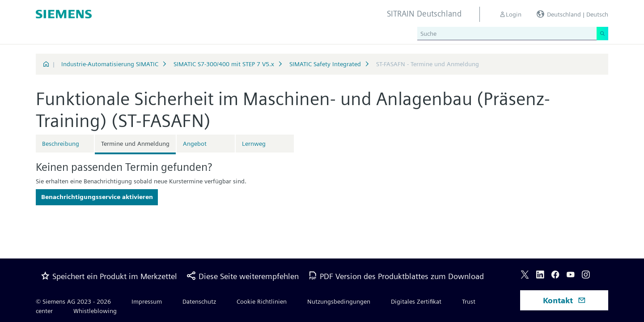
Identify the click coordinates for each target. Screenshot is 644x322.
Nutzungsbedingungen (339, 301)
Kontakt (564, 300)
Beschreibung (61, 144)
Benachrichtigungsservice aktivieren (97, 197)
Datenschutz (199, 301)
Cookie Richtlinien (262, 301)
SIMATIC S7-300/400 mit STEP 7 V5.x (224, 64)
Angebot (195, 144)
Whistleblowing (95, 311)
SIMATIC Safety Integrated (325, 64)
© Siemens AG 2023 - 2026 (73, 301)
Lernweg (254, 144)
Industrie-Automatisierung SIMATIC (110, 64)
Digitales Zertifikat (416, 301)
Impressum (147, 301)
